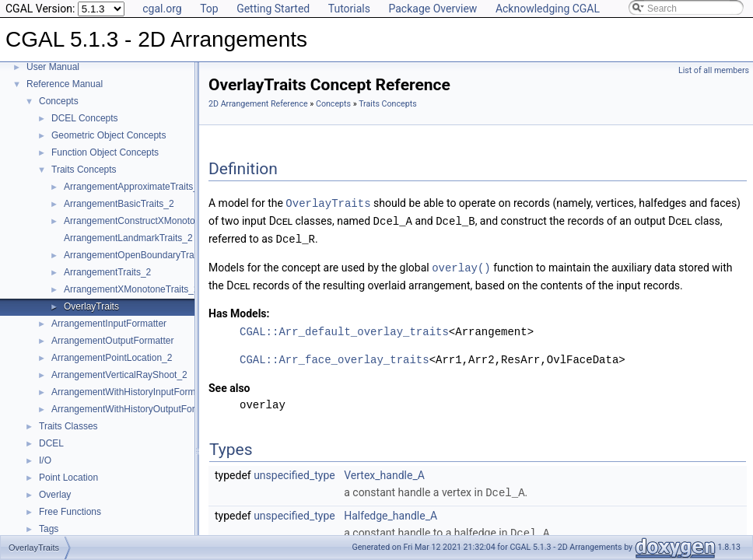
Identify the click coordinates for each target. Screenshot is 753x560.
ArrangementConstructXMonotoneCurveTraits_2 (164, 221)
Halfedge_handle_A (391, 512)
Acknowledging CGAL (548, 9)
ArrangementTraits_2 (107, 272)
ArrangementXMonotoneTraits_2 (131, 289)
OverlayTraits (91, 306)
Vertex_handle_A (384, 472)
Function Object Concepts (105, 152)
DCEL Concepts (85, 118)
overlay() (461, 265)
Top (209, 9)
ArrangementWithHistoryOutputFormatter (137, 409)
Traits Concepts (84, 170)
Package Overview (433, 9)
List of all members (714, 70)
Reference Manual (65, 84)
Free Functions (70, 512)
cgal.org (162, 9)
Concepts (59, 101)
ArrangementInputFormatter (109, 324)
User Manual (53, 67)
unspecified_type (294, 472)
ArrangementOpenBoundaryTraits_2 (139, 255)
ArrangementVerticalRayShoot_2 (119, 375)
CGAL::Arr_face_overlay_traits (334, 357)
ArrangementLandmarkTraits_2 (128, 238)
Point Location (68, 478)
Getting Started (273, 9)
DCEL (51, 443)
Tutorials (349, 9)
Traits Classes (68, 426)
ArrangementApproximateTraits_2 (134, 187)
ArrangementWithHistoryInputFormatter (133, 392)
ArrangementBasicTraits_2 (119, 204)
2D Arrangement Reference (258, 104)
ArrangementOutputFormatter (112, 341)
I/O (45, 460)
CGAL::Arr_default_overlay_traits (344, 329)
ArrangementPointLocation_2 (112, 358)
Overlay (55, 495)
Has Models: (239, 310)
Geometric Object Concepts (109, 135)
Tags (49, 529)
